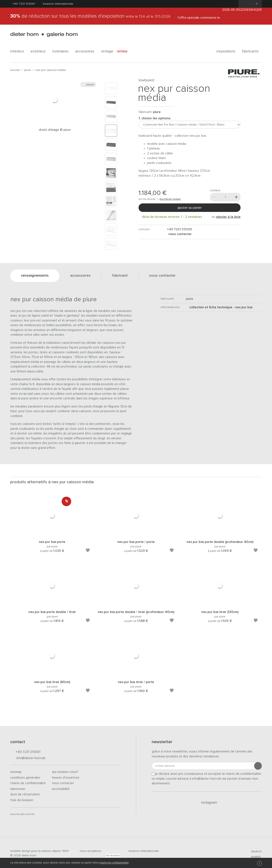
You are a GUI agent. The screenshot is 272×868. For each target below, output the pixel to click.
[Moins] (214, 197)
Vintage (107, 51)
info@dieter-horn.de (28, 758)
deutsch (255, 851)
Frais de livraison (22, 800)
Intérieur (19, 51)
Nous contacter (63, 783)
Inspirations (227, 51)
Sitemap (16, 772)
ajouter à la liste (228, 217)
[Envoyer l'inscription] (258, 766)
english (254, 857)
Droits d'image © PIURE (55, 130)
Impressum (18, 789)
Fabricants (252, 51)
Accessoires (86, 51)
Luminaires (62, 51)
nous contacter (180, 234)
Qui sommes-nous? (65, 772)
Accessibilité (61, 789)
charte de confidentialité (114, 863)
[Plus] (236, 197)
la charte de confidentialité (242, 774)
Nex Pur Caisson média (51, 70)
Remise (124, 51)
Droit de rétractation (25, 794)
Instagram (207, 803)
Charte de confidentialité (28, 783)
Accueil (15, 70)
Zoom (88, 85)
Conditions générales (25, 778)
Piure (28, 70)
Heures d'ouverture (66, 778)
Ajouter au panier (190, 208)
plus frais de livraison (170, 199)
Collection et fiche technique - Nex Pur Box (219, 307)
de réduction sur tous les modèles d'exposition (90, 16)
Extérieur (40, 51)
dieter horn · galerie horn (44, 35)
